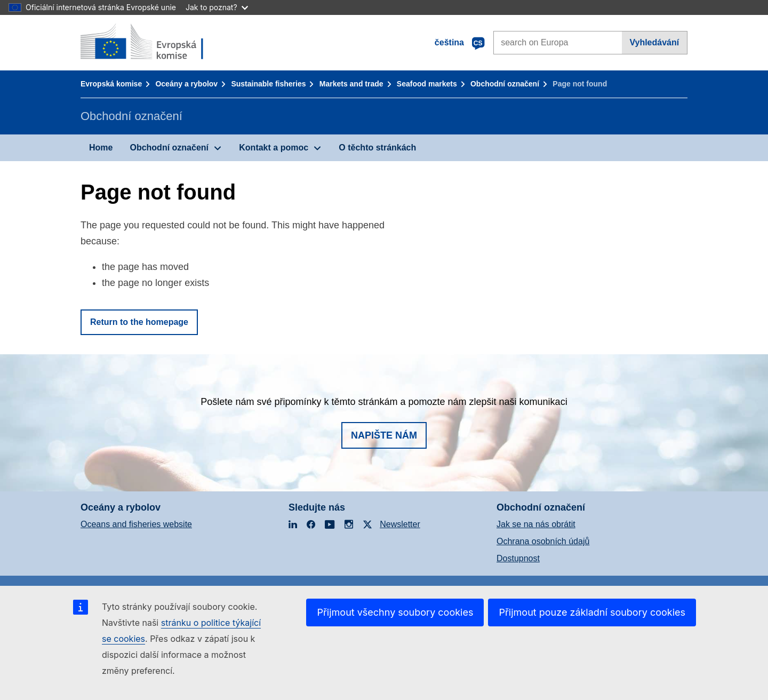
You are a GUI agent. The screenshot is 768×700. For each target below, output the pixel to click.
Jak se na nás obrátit (536, 524)
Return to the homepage (139, 322)
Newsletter (400, 524)
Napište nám (384, 435)
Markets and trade (351, 84)
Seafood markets (427, 84)
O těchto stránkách (377, 148)
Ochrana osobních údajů (543, 541)
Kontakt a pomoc (274, 148)
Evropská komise (111, 84)
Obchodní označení (505, 84)
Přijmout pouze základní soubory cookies (592, 612)
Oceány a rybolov (186, 84)
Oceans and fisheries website (136, 524)
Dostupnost (518, 558)
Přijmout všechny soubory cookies (395, 612)
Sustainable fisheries (268, 84)
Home (101, 148)
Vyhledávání (654, 42)
